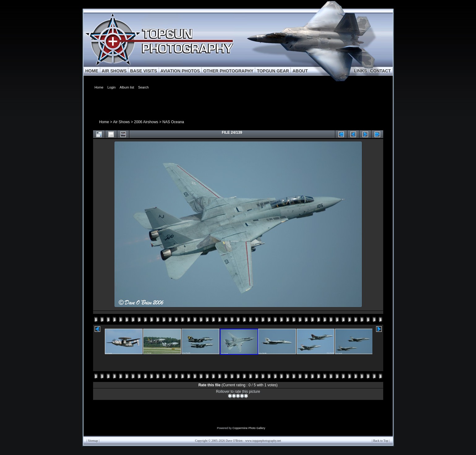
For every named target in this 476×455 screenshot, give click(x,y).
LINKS (360, 71)
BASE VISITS (143, 71)
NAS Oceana (173, 122)
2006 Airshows (146, 122)
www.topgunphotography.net (263, 441)
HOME (92, 71)
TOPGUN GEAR (273, 71)
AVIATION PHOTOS (180, 71)
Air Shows (122, 122)
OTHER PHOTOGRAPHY (228, 71)
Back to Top (381, 441)
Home (104, 122)
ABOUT (300, 71)
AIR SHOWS (114, 71)
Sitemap (93, 441)
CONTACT (380, 71)
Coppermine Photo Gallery (249, 428)
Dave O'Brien (234, 441)
